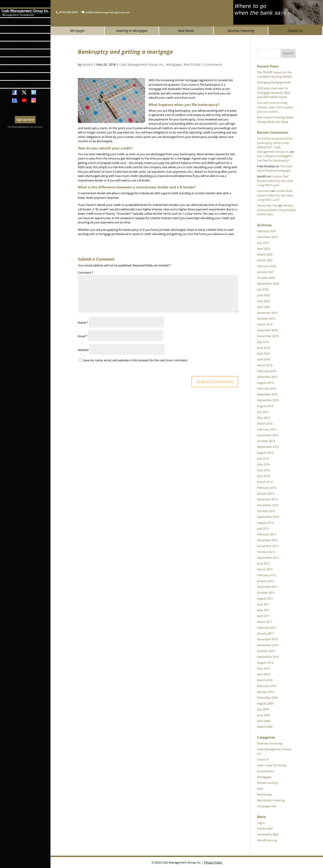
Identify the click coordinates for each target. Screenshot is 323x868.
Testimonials (24, 71)
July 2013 (263, 528)
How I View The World (272, 765)
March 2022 (265, 260)
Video (24, 55)
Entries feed (265, 829)
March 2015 (265, 423)
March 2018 (265, 365)
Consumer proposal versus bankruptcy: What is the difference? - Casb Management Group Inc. (275, 145)
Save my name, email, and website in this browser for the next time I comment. (135, 360)
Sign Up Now (25, 137)
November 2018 (268, 336)
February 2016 (267, 388)
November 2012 (268, 546)
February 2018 (267, 371)
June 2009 (263, 715)
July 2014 (263, 458)
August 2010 (265, 663)
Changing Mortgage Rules (274, 82)
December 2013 (267, 499)
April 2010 (264, 674)
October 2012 (266, 552)
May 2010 (263, 668)
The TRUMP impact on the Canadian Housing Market (274, 74)
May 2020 (263, 301)
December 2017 (267, 377)
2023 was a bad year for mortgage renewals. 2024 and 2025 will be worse (274, 93)
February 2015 (267, 429)
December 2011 (267, 587)
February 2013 (267, 534)
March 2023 (265, 254)
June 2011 (263, 604)
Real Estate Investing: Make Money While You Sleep (275, 120)
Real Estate (186, 31)
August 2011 (265, 598)
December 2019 (267, 313)
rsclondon (264, 191)
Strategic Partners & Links (24, 78)
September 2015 (268, 400)
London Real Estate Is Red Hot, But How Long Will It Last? (275, 181)
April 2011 (264, 616)
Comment (86, 273)
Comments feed (268, 834)
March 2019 (265, 324)
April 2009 (264, 721)
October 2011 (266, 593)
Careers (24, 94)
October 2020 (266, 278)
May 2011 (263, 610)
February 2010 (267, 686)
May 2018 (263, 353)
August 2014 (265, 453)
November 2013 (268, 505)
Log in (261, 823)
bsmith (88, 64)
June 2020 (263, 295)
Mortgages (77, 31)
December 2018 (267, 330)
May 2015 (263, 418)
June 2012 (263, 563)
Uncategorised (267, 806)
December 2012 (267, 540)
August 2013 (265, 523)
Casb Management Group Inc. (142, 64)
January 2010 (266, 692)
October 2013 (266, 511)
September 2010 (268, 657)
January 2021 (266, 272)
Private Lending (267, 783)
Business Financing (241, 31)
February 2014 (267, 488)
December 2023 (267, 237)
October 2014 (266, 441)
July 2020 (263, 289)
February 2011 (267, 628)
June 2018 (263, 348)
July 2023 (263, 243)
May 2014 (263, 470)
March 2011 (265, 622)
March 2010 (265, 680)
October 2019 (266, 318)
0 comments (213, 64)
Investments (265, 771)
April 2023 (264, 249)
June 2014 (263, 464)
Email (83, 336)
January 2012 (266, 581)
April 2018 (264, 359)
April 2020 (264, 307)
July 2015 (263, 412)
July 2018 (263, 342)
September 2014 (268, 447)
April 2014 (264, 476)
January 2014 (266, 493)
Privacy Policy (213, 862)
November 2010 (268, 645)
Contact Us (295, 31)
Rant (260, 789)
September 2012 (268, 558)
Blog (24, 39)
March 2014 (265, 482)
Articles (24, 47)
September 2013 (268, 517)
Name (83, 323)
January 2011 (266, 633)
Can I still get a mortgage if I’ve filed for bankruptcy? (275, 158)
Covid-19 (263, 759)
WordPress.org (267, 840)
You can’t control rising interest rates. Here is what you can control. (275, 107)
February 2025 (267, 231)
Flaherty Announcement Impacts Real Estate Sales (276, 210)
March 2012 (265, 569)
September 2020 (268, 284)
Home (24, 31)
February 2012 (267, 575)
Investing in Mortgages (132, 31)
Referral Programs (24, 86)
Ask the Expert (24, 63)
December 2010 (267, 639)
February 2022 (267, 266)
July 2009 (263, 709)
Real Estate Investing (271, 800)
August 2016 (265, 383)
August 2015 (265, 406)
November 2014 (268, 435)
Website (83, 350)
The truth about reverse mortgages (275, 168)
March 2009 (265, 727)
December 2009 (267, 698)
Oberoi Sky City (267, 205)
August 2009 (265, 703)
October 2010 (266, 651)
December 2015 (267, 394)
